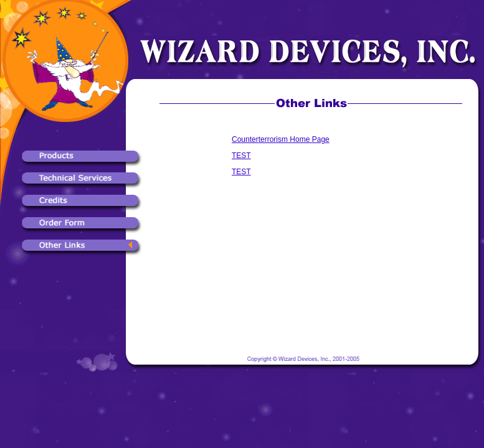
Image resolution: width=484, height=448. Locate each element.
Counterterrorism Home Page (281, 139)
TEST (241, 156)
